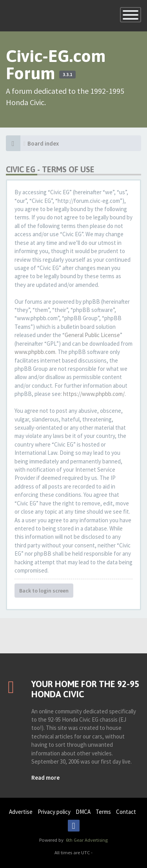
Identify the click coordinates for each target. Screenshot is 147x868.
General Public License (92, 335)
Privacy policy (54, 812)
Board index (43, 143)
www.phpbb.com (35, 352)
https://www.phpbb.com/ (94, 394)
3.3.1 (67, 75)
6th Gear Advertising (86, 840)
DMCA (83, 812)
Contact (126, 812)
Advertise (21, 812)
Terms (103, 812)
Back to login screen (44, 591)
